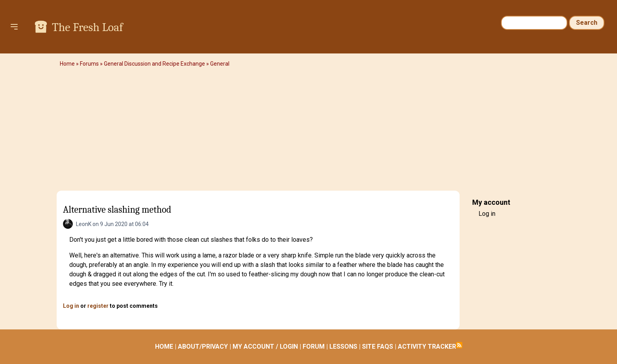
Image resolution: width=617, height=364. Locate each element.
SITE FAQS (378, 347)
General (220, 64)
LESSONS (343, 347)
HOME (164, 347)
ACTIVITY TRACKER (427, 347)
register (98, 306)
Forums (89, 64)
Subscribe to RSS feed (459, 345)
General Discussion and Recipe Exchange (154, 64)
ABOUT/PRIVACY (203, 347)
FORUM (314, 347)
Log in (71, 306)
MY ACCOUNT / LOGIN (265, 347)
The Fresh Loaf (87, 27)
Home (67, 64)
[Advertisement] (308, 132)
